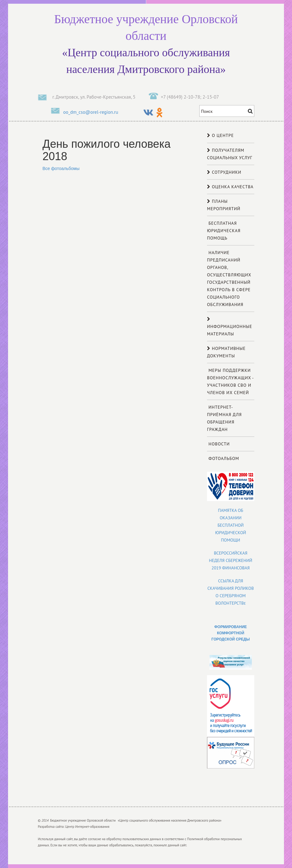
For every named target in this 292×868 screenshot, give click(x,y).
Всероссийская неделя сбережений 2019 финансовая (231, 560)
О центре (220, 135)
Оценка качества (230, 187)
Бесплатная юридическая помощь (224, 231)
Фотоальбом (223, 458)
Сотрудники (224, 172)
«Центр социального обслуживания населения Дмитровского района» (146, 43)
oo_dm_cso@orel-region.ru (91, 112)
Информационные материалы (230, 327)
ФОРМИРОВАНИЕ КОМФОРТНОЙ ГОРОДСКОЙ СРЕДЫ (231, 633)
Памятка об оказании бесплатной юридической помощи (231, 525)
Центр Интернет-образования (87, 827)
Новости (218, 444)
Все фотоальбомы (61, 168)
